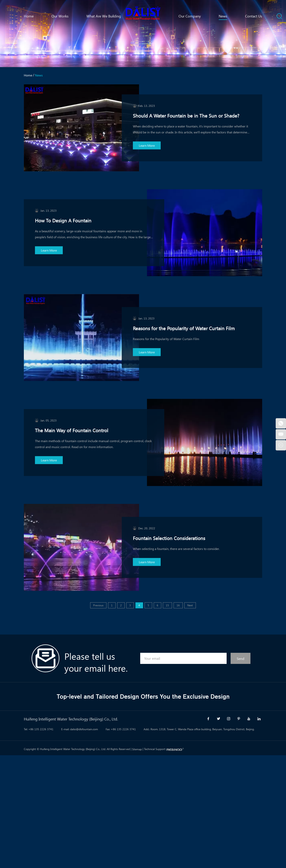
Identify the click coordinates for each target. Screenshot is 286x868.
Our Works (60, 16)
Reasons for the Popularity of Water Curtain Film (184, 328)
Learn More (147, 145)
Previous (98, 605)
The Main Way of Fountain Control (72, 430)
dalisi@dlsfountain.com (84, 729)
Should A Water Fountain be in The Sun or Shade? (186, 116)
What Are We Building (104, 16)
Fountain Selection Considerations (169, 538)
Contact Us (254, 16)
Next (190, 605)
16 (178, 605)
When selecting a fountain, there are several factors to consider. (176, 548)
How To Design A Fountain (63, 220)
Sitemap (137, 749)
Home (29, 16)
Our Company (190, 16)
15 (167, 605)
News (223, 16)
